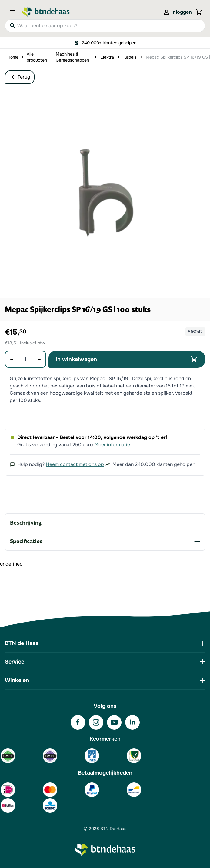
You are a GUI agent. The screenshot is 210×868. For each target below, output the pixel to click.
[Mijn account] (177, 12)
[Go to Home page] (46, 12)
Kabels (130, 57)
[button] (105, 193)
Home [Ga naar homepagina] (13, 57)
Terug (20, 77)
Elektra (107, 57)
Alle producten (37, 57)
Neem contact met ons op (75, 464)
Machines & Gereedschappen (72, 57)
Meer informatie (112, 445)
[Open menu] (15, 12)
